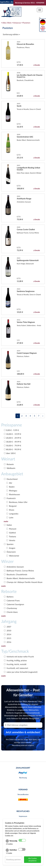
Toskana (11, 536)
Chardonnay (10, 608)
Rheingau (12, 491)
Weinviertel (13, 556)
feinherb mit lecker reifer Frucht (19, 657)
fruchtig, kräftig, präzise (15, 660)
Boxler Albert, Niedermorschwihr (19, 578)
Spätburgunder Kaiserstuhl (28, 260)
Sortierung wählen (11, 34)
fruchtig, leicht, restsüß (15, 664)
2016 (8, 642)
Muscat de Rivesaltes (25, 44)
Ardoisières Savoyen (14, 567)
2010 (8, 630)
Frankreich (10, 498)
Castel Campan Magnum (27, 353)
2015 (8, 638)
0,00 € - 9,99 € (11, 430)
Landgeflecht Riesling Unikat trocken (28, 169)
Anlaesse (17, 23)
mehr (6, 521)
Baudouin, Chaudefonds (16, 574)
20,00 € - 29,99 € (13, 438)
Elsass (10, 510)
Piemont (11, 529)
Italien (8, 525)
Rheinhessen (13, 494)
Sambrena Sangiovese (26, 291)
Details (37, 65)
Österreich (10, 552)
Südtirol (11, 533)
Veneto (11, 540)
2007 (8, 627)
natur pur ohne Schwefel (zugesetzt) (21, 672)
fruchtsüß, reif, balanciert (16, 668)
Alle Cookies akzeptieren (33, 860)
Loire (10, 517)
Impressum (23, 816)
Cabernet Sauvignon (14, 604)
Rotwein (9, 464)
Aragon (11, 548)
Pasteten (26, 23)
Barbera (9, 597)
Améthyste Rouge (24, 199)
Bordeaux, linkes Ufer (17, 502)
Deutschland (11, 479)
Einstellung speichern (14, 860)
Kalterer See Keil (24, 384)
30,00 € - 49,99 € (13, 442)
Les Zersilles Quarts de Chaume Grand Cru (30, 76)
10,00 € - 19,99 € (13, 434)
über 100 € (10, 453)
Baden (10, 487)
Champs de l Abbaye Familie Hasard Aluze (23, 582)
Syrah (19, 106)
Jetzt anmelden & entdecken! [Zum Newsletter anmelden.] (23, 732)
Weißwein (10, 468)
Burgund (11, 506)
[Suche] (40, 18)
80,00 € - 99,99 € (13, 449)
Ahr (9, 483)
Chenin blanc (11, 612)
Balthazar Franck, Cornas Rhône (19, 571)
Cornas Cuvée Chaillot (26, 229)
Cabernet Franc (12, 600)
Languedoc (12, 514)
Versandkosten (23, 794)
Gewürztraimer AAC (25, 137)
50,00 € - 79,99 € (13, 445)
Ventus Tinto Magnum (26, 322)
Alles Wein (7, 23)
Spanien (9, 544)
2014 (8, 634)
